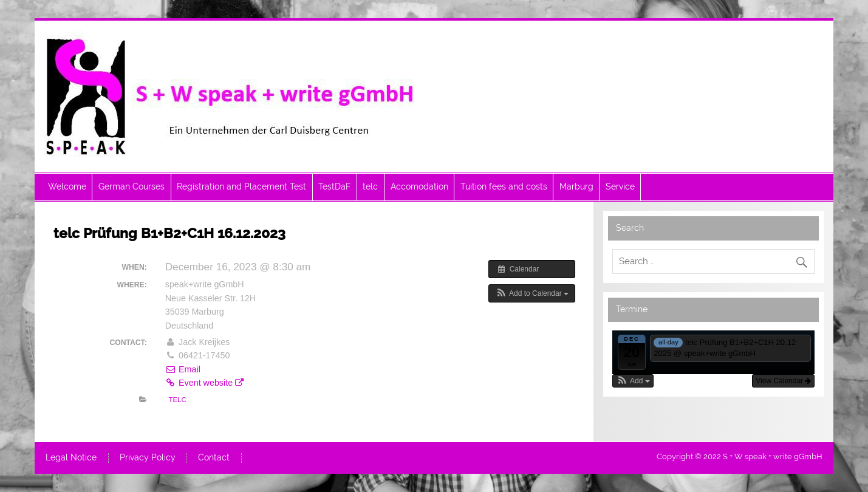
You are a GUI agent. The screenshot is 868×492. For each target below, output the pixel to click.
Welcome (67, 186)
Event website (204, 383)
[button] (532, 293)
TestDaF (334, 186)
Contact (214, 458)
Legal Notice (71, 458)
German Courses (132, 186)
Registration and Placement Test (241, 186)
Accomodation (419, 186)
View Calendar (783, 381)
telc (370, 186)
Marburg (576, 186)
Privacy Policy (148, 458)
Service (620, 186)
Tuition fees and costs (504, 186)
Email (183, 369)
